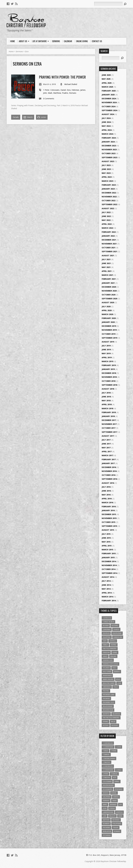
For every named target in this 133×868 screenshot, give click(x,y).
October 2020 (109, 295)
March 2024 (107, 134)
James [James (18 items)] (105, 804)
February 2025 (109, 91)
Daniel (63, 90)
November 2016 (109, 471)
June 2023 (106, 169)
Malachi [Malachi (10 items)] (112, 816)
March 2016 (107, 502)
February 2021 (109, 279)
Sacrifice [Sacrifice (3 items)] (106, 714)
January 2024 (108, 142)
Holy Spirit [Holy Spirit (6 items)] (107, 672)
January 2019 (108, 369)
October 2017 (109, 428)
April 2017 (107, 451)
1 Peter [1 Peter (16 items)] (114, 751)
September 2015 (109, 526)
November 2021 (109, 244)
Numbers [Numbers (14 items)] (106, 824)
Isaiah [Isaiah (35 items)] (114, 801)
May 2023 (106, 173)
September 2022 (109, 204)
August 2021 (108, 255)
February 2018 (109, 412)
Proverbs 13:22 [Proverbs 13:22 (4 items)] (108, 702)
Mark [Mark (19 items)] (120, 816)
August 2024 (108, 114)
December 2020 (109, 287)
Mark (50, 93)
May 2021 (106, 267)
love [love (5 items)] (119, 683)
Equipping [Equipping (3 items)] (107, 637)
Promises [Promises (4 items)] (106, 698)
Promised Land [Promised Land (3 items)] (109, 695)
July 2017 (106, 440)
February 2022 (109, 232)
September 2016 (109, 479)
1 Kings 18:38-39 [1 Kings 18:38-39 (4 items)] (108, 622)
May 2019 (106, 353)
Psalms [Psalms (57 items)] (116, 827)
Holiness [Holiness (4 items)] (106, 668)
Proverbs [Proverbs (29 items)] (106, 827)
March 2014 (107, 597)
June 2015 (106, 538)
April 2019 (107, 357)
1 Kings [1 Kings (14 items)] (106, 751)
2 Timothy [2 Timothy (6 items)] (107, 778)
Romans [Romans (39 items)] (117, 831)
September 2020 (109, 299)
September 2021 (109, 251)
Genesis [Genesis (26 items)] (116, 797)
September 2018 (109, 385)
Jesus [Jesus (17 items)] (118, 679)
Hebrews (75, 90)
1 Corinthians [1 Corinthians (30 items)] (108, 747)
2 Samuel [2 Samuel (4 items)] (114, 774)
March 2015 (107, 550)
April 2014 (107, 593)
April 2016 (107, 499)
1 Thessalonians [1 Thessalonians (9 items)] (109, 758)
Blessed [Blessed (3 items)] (106, 626)
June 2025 (106, 75)
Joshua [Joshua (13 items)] (112, 808)
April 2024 (107, 130)
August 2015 (108, 530)
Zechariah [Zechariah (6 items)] (107, 835)
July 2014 (106, 581)
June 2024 (106, 122)
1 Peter (46, 90)
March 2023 (107, 181)
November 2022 (109, 197)
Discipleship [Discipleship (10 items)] (117, 633)
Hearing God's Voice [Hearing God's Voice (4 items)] (110, 664)
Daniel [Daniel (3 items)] (117, 781)
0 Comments (49, 99)
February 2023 (109, 185)
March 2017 (107, 455)
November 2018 (109, 377)
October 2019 (109, 334)
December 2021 (109, 240)
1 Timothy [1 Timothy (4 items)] (107, 762)
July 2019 (106, 346)
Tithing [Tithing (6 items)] (105, 721)
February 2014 (109, 601)
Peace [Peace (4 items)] (116, 687)
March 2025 (107, 87)
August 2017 (108, 436)
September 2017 (109, 432)
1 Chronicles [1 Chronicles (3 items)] (108, 743)
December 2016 (109, 467)
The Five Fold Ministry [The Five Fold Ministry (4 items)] (111, 718)
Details (16, 117)
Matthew (57, 93)
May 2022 (106, 220)
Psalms (65, 93)
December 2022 (109, 193)
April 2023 (107, 177)
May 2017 (106, 448)
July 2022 (106, 212)
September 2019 (109, 338)
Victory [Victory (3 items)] (106, 725)
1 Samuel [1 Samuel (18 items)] (106, 755)
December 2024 (109, 99)
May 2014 (106, 589)
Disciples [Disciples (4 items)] (106, 633)
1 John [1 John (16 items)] (119, 747)
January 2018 (108, 416)
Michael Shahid (71, 84)
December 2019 (109, 326)
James (83, 90)
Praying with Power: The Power (62, 77)
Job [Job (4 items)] (120, 804)
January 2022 (108, 236)
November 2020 (109, 291)
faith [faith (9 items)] (105, 641)
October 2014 (109, 569)
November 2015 (109, 518)
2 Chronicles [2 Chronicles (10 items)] (108, 766)
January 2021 (108, 283)
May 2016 (106, 495)
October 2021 (109, 248)
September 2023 (109, 157)
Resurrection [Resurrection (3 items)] (108, 710)
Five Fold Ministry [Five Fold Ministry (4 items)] (110, 649)
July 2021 (106, 259)
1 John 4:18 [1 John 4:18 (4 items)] (107, 618)
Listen (42, 117)
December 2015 (109, 514)
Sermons (19, 51)
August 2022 (108, 208)
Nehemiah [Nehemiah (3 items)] (116, 820)
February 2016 (109, 507)
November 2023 (109, 150)
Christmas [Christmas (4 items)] (107, 629)
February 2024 (109, 138)
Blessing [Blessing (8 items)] (115, 626)
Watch (28, 117)
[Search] (108, 4)
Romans (73, 93)
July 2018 (106, 393)
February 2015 (109, 553)
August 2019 (108, 342)
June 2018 (106, 397)
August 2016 (108, 483)
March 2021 (107, 275)
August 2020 (108, 302)
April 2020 (107, 310)
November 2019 (109, 330)
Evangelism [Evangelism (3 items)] (118, 637)
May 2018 (106, 401)
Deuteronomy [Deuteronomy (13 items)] (108, 785)
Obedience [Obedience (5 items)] (107, 687)
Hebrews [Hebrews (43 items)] (106, 801)
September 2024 (109, 110)
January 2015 (108, 557)
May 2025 (106, 79)
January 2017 (108, 463)
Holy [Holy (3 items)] (114, 668)
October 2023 (109, 153)
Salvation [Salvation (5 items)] (116, 714)
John (45, 93)
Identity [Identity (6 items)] (117, 672)
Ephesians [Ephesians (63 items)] (119, 789)
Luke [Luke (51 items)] (105, 816)
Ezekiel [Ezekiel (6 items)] (114, 793)
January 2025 (108, 95)
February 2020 (109, 318)
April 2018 (107, 404)
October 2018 (109, 381)
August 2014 (108, 577)
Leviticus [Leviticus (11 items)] (119, 812)
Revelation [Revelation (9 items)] (107, 831)
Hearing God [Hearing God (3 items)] (108, 660)
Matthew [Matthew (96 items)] (106, 820)
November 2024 (109, 102)
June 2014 (106, 585)
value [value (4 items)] (113, 721)
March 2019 (107, 361)
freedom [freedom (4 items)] (106, 652)
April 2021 (107, 271)
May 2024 (106, 126)
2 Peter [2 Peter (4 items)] (105, 774)
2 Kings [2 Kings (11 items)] (119, 770)
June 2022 (106, 216)
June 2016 (106, 491)
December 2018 (109, 373)
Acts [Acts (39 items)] (115, 778)
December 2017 (109, 420)
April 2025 (107, 83)
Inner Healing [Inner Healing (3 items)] (108, 679)
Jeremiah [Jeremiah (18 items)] (113, 804)
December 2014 (109, 561)
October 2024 (109, 106)
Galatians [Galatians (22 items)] (107, 797)
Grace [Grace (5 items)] (105, 656)
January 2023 (108, 189)
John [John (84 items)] (105, 808)
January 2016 (108, 510)
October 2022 (109, 200)
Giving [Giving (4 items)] (115, 652)
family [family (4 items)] (105, 645)
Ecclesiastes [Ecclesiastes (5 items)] (107, 789)
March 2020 (107, 314)
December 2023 (109, 146)
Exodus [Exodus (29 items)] (106, 793)
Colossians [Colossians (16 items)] (107, 781)
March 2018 (107, 408)
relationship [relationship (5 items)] (108, 706)
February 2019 (109, 365)
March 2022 (107, 228)
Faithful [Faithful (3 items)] (113, 641)
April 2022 (107, 224)
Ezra (27, 51)
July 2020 (106, 306)
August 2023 (108, 161)
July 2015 (106, 534)
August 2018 (108, 389)
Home (11, 51)
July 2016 (106, 487)
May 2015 (106, 542)
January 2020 (108, 322)
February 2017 (109, 459)
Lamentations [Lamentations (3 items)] (108, 812)
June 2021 (106, 263)
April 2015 (107, 546)
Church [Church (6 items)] (116, 629)
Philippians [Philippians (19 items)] (117, 824)
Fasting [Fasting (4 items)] (114, 645)
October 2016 (109, 475)
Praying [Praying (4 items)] (106, 691)
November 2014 (109, 565)
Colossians (55, 90)
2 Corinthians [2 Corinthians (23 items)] (108, 770)
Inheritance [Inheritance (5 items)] (107, 675)
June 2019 (106, 350)
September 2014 (109, 573)
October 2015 (109, 522)
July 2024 (106, 118)
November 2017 (109, 424)
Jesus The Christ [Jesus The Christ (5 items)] (109, 683)
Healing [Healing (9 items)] (113, 656)
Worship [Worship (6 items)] (115, 725)
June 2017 (106, 444)
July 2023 (106, 165)
